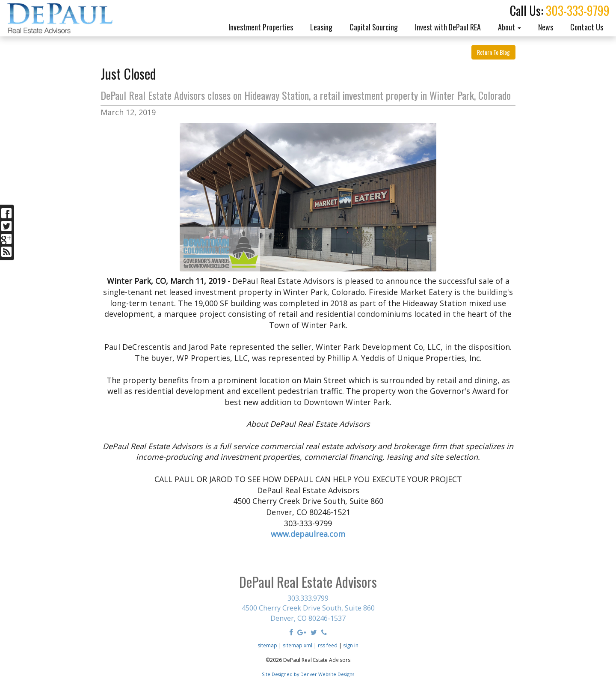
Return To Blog (493, 52)
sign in (351, 645)
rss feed (328, 645)
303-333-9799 (578, 10)
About (509, 27)
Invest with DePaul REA (448, 27)
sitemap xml (298, 645)
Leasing (321, 27)
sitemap (267, 645)
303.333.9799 (308, 598)
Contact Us (587, 27)
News (546, 27)
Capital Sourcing (374, 27)
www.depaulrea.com (308, 534)
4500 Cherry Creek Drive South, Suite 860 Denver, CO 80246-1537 (308, 613)
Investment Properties (261, 27)
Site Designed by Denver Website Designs (308, 674)
